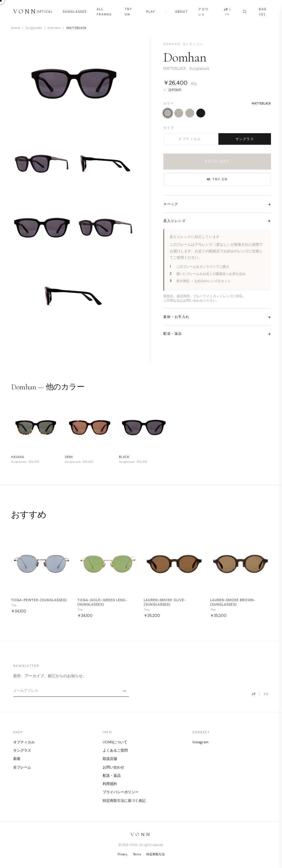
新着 (17, 759)
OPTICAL (45, 12)
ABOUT (182, 12)
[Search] (245, 12)
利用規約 (110, 784)
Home (15, 28)
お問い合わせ (113, 767)
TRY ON (128, 12)
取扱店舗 (110, 759)
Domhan (54, 28)
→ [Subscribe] (124, 691)
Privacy (123, 854)
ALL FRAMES (104, 12)
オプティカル (190, 139)
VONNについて (115, 742)
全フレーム (22, 767)
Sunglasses (34, 28)
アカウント (203, 12)
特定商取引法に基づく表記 (124, 801)
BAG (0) (263, 12)
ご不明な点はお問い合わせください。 (191, 301)
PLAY (151, 12)
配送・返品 (112, 776)
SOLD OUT (217, 161)
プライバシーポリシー (121, 792)
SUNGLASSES (75, 12)
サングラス (245, 139)
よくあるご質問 (115, 751)
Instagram (200, 742)
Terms (137, 854)
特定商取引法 (156, 854)
